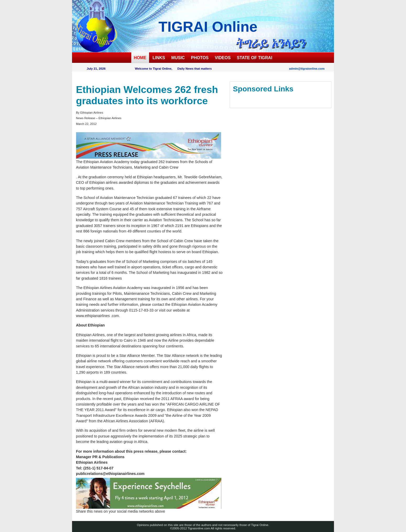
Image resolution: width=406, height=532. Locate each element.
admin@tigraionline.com (307, 68)
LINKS (159, 58)
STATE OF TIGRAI (254, 58)
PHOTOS (200, 58)
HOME (140, 58)
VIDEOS (223, 58)
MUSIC (178, 58)
